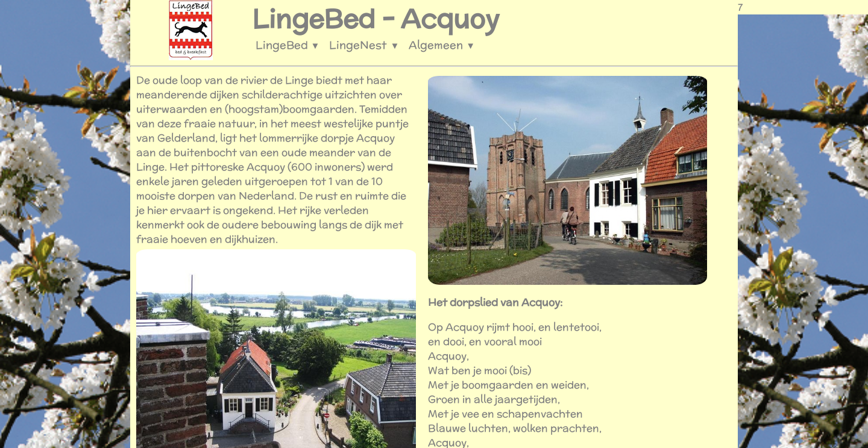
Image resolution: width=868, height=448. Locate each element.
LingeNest (364, 45)
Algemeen (442, 45)
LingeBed (288, 45)
